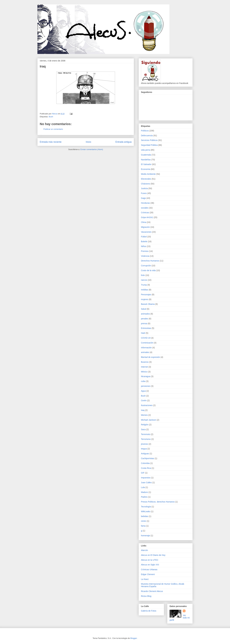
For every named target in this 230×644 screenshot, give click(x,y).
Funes (144, 193)
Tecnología (146, 507)
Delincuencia (147, 136)
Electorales (146, 179)
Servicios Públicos (149, 140)
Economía (146, 169)
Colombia (145, 463)
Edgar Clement (148, 574)
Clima (144, 222)
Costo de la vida (148, 270)
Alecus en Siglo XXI (150, 565)
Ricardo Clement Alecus (152, 591)
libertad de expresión (150, 357)
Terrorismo (146, 439)
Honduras (145, 203)
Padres (144, 497)
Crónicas (145, 213)
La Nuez (145, 579)
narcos (144, 280)
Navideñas (146, 160)
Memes (144, 415)
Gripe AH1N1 (147, 217)
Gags (143, 198)
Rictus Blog (146, 596)
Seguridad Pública (149, 145)
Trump (144, 285)
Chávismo (146, 184)
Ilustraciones (147, 405)
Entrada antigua (124, 142)
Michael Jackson (149, 420)
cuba (143, 381)
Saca (143, 429)
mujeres (145, 299)
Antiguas (145, 454)
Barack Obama (148, 304)
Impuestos (146, 478)
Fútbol (144, 237)
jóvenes (144, 444)
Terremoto (146, 434)
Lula (143, 487)
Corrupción (146, 266)
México (144, 372)
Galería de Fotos (149, 611)
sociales (145, 208)
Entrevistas (146, 328)
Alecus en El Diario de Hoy (153, 555)
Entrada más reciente (51, 142)
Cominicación (147, 343)
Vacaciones (146, 232)
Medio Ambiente (148, 174)
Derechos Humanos (150, 261)
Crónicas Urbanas (149, 569)
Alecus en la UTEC (150, 560)
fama (143, 526)
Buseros (145, 362)
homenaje (146, 536)
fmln (143, 275)
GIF (143, 473)
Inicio (88, 142)
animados (145, 314)
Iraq (143, 410)
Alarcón (144, 550)
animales (145, 352)
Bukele (144, 241)
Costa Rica (146, 468)
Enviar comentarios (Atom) (92, 149)
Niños (144, 246)
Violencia (145, 256)
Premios (145, 251)
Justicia (144, 188)
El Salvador (146, 164)
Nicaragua (146, 376)
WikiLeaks (146, 511)
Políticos (145, 131)
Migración (145, 227)
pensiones (146, 386)
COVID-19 (146, 338)
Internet (144, 367)
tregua (144, 449)
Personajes (146, 295)
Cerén (144, 400)
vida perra (146, 150)
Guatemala (146, 155)
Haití (143, 333)
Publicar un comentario (53, 129)
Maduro (144, 492)
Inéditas (145, 290)
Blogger (134, 638)
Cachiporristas (147, 458)
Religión (145, 425)
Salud (144, 309)
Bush (51, 117)
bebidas (145, 516)
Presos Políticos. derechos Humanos (158, 502)
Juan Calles (146, 482)
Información (146, 348)
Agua (143, 391)
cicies (144, 521)
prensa (144, 323)
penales (145, 319)
